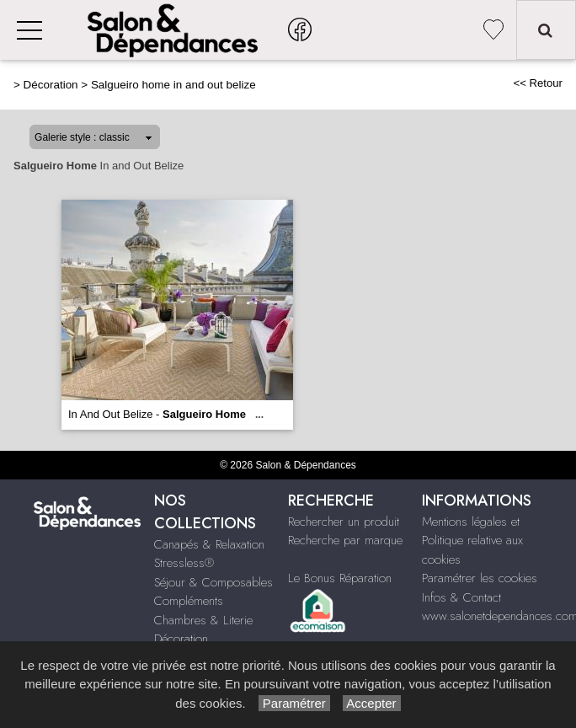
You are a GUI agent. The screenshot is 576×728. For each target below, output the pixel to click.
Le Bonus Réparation (340, 578)
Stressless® (184, 563)
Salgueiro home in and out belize (173, 85)
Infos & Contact (461, 597)
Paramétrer (294, 703)
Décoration (51, 85)
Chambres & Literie (203, 620)
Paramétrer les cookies (480, 578)
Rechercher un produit (344, 522)
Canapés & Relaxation (209, 544)
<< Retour (538, 83)
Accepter (372, 703)
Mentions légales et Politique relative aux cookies (472, 541)
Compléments (189, 601)
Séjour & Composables (213, 582)
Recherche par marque (345, 540)
